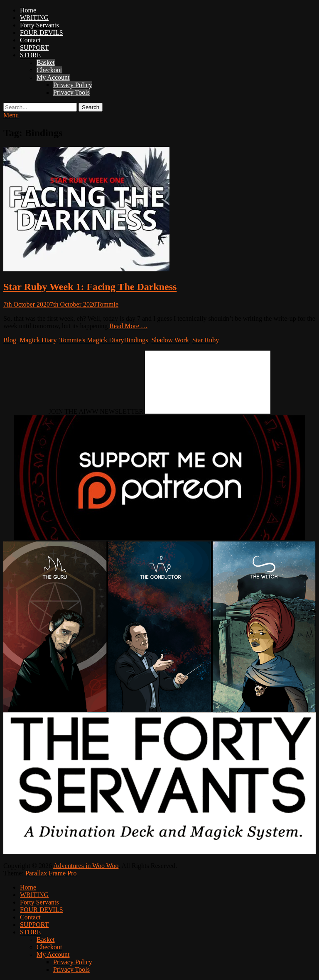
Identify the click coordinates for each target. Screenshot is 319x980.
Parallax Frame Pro (51, 873)
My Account (53, 77)
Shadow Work (170, 340)
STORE (30, 55)
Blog (10, 340)
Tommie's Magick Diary (92, 340)
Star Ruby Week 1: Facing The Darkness (90, 287)
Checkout (49, 70)
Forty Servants (39, 25)
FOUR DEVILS (42, 33)
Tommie (107, 304)
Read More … (128, 326)
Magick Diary (38, 340)
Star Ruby (206, 340)
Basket (46, 62)
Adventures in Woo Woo (86, 866)
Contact (30, 40)
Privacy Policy (73, 85)
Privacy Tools (71, 92)
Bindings (136, 340)
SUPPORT (34, 48)
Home (28, 10)
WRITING (34, 18)
